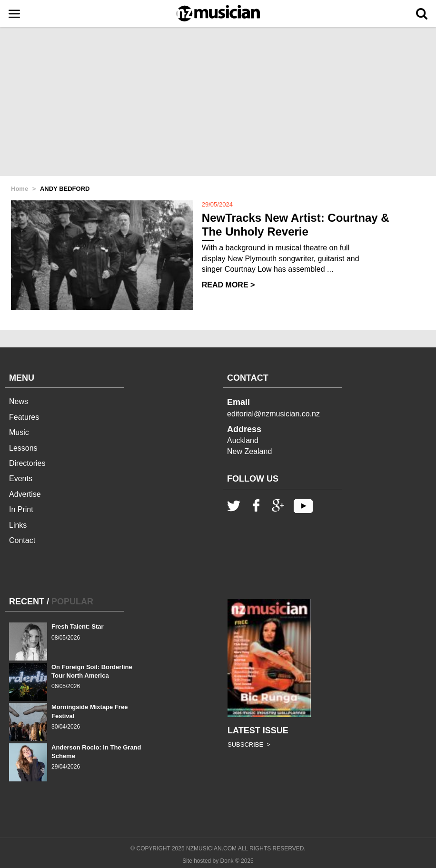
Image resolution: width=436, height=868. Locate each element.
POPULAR (72, 602)
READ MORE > (228, 285)
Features (24, 417)
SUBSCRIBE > (249, 745)
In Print (21, 509)
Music (19, 432)
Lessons (23, 448)
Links (18, 525)
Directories (27, 463)
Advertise (25, 494)
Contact (22, 540)
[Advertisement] (218, 102)
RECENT (27, 602)
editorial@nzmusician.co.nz (273, 414)
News (19, 401)
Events (21, 478)
